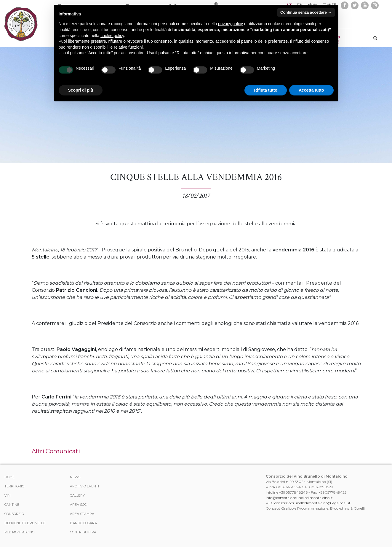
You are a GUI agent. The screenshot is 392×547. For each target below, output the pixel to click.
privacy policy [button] (231, 24)
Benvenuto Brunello (25, 523)
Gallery (77, 495)
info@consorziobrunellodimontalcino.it (299, 498)
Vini (8, 495)
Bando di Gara (83, 523)
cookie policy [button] (112, 36)
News (75, 477)
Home (9, 477)
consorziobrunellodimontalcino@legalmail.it (312, 503)
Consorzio (14, 514)
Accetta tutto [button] (311, 90)
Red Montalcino (19, 532)
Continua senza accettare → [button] (306, 12)
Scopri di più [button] (81, 90)
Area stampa (82, 514)
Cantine (12, 505)
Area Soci (79, 505)
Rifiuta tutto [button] (266, 90)
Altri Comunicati (56, 451)
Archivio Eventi (84, 486)
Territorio (14, 486)
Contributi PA (83, 532)
